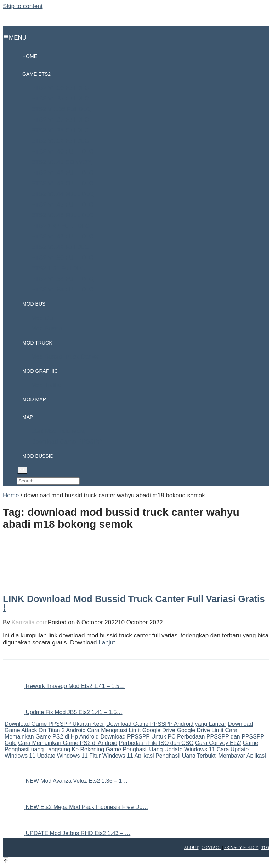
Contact (211, 847)
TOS (265, 847)
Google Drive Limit (200, 730)
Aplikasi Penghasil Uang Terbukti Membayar (190, 756)
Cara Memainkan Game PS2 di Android (68, 743)
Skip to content (23, 6)
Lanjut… (110, 643)
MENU (15, 38)
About (191, 847)
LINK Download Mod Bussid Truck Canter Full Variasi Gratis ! (134, 603)
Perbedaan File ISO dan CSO (156, 743)
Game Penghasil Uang (135, 749)
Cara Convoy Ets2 (218, 743)
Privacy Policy (241, 847)
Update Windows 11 (190, 749)
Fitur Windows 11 (111, 756)
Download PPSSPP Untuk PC (138, 737)
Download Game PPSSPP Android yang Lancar (166, 724)
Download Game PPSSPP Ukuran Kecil (55, 724)
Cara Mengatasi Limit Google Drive (131, 730)
